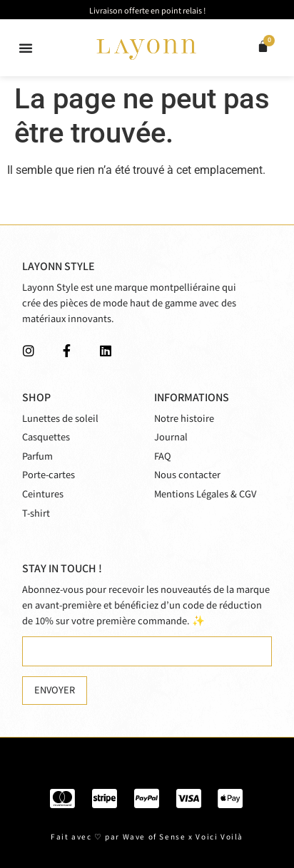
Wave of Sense (154, 837)
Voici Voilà (219, 837)
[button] (26, 48)
